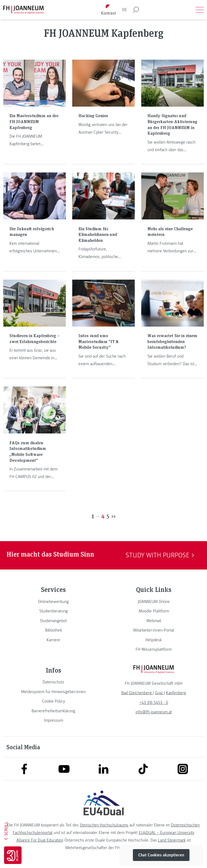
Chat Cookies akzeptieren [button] (161, 855)
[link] (53, 602)
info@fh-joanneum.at (154, 712)
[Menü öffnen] (200, 10)
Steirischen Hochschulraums (104, 825)
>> (113, 516)
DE (125, 10)
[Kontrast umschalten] (109, 10)
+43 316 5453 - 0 (154, 703)
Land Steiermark (172, 840)
